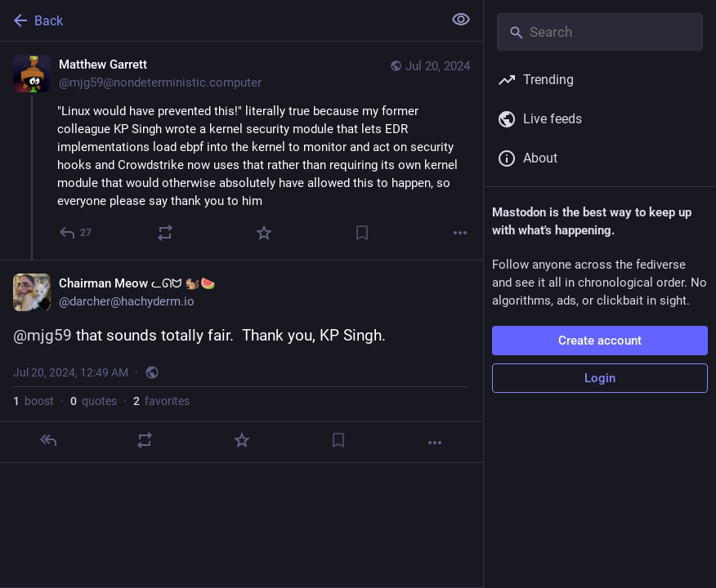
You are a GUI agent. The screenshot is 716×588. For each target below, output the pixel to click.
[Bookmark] (362, 233)
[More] (460, 233)
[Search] (600, 32)
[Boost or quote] (165, 233)
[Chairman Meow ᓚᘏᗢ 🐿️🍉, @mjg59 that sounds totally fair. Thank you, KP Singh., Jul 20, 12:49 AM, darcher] (242, 361)
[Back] (219, 20)
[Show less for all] (461, 20)
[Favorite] (264, 233)
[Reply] (76, 233)
